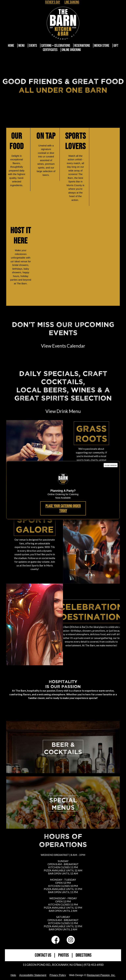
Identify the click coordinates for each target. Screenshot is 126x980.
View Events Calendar (63, 346)
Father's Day (53, 2)
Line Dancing (72, 2)
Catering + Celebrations (56, 46)
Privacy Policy (58, 975)
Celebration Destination (91, 611)
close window (111, 465)
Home (11, 46)
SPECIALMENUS (63, 804)
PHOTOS (63, 955)
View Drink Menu (63, 411)
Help (13, 975)
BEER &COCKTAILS (63, 748)
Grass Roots (91, 433)
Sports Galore (35, 524)
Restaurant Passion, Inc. (101, 975)
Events (33, 46)
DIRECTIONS (84, 955)
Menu (21, 46)
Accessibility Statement (33, 975)
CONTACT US (43, 955)
